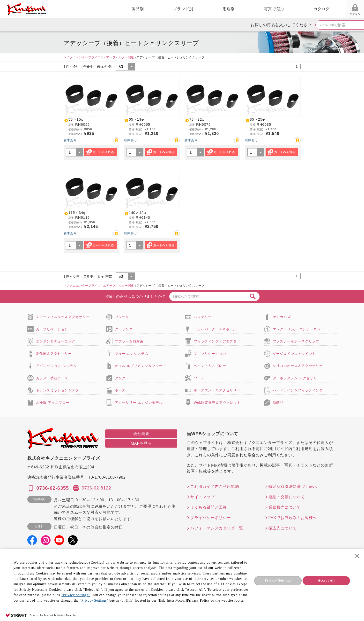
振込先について (283, 528)
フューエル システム (132, 354)
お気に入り (319, 14)
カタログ (269, 9)
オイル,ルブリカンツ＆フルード (141, 366)
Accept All (326, 580)
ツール (199, 378)
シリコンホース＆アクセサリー (298, 366)
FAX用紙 (337, 14)
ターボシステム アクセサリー (297, 378)
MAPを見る (141, 443)
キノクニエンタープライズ (82, 57)
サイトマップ (203, 497)
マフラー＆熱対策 (129, 341)
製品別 (85, 9)
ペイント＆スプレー (210, 366)
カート (357, 9)
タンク (120, 378)
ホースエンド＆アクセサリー (217, 390)
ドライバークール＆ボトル (215, 329)
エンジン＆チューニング (56, 341)
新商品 (278, 403)
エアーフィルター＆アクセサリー (63, 317)
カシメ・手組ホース (52, 378)
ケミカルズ (282, 317)
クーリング (124, 329)
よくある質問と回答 (209, 507)
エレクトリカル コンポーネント (299, 329)
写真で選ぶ (221, 9)
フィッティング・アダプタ (215, 341)
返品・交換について (287, 497)
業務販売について (285, 507)
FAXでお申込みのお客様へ (293, 518)
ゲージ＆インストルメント (294, 354)
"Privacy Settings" (76, 595)
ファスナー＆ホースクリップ (296, 341)
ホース (120, 390)
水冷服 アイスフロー (53, 403)
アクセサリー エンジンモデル (139, 403)
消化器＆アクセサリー (54, 354)
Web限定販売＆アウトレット (217, 403)
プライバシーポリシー (211, 518)
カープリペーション (52, 329)
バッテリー (203, 317)
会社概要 (141, 434)
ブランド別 (130, 9)
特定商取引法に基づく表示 (293, 486)
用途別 (176, 9)
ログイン (301, 14)
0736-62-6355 (53, 488)
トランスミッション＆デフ (58, 390)
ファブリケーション (210, 354)
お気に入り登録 (116, 140)
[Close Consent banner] (357, 556)
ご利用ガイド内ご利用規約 (215, 486)
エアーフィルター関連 (119, 57)
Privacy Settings (278, 580)
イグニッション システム (56, 366)
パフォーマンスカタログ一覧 (217, 528)
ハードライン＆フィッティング (298, 390)
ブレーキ (122, 317)
